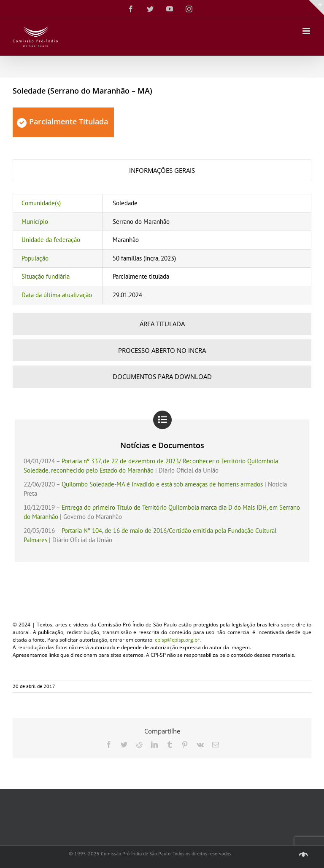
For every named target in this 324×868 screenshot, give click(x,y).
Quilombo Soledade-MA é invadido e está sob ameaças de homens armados (162, 484)
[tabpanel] (162, 249)
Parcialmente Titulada (62, 121)
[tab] (162, 171)
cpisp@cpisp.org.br (177, 640)
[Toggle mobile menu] (307, 31)
